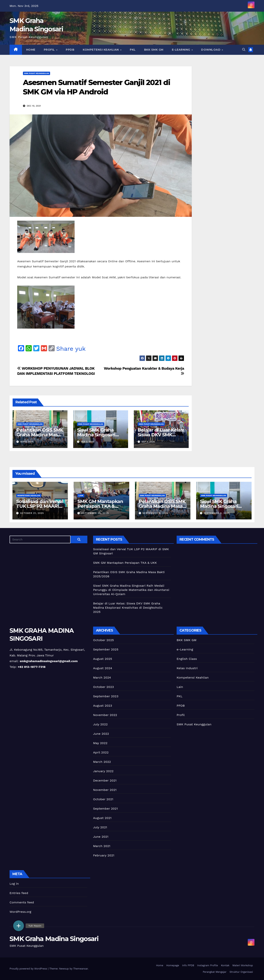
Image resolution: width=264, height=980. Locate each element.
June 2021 (101, 837)
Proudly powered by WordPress (29, 969)
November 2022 (105, 715)
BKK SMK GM (154, 50)
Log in (14, 884)
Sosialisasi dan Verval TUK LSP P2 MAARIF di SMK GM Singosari (40, 506)
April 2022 (101, 752)
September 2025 (106, 649)
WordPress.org (20, 912)
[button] (244, 50)
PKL (133, 50)
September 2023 (106, 696)
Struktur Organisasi (241, 972)
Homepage (173, 965)
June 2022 (101, 734)
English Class (187, 659)
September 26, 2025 (95, 513)
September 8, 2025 (155, 513)
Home (31, 50)
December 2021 (105, 780)
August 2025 (103, 659)
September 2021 (105, 809)
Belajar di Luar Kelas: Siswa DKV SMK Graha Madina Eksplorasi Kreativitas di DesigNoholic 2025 (128, 608)
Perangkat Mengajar (215, 972)
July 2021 (100, 827)
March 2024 (102, 677)
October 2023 (103, 687)
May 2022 (100, 743)
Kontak (225, 965)
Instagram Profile (207, 965)
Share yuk (71, 349)
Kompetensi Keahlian (101, 50)
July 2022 (100, 724)
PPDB (70, 50)
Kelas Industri (187, 668)
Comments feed (22, 902)
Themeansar (81, 969)
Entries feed (19, 893)
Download (211, 50)
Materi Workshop (243, 965)
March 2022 (102, 762)
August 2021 (102, 818)
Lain (81, 495)
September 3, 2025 (217, 513)
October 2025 (103, 640)
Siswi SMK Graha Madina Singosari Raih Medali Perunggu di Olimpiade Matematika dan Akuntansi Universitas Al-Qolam (131, 590)
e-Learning (182, 50)
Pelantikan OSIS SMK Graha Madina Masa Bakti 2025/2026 (40, 435)
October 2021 (103, 799)
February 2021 (104, 855)
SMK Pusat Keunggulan (37, 73)
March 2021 (102, 846)
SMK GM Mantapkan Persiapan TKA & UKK (100, 506)
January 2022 (103, 771)
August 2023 (103, 706)
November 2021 (105, 790)
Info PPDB (188, 965)
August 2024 (103, 668)
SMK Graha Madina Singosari (54, 939)
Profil (50, 50)
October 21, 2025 (32, 513)
